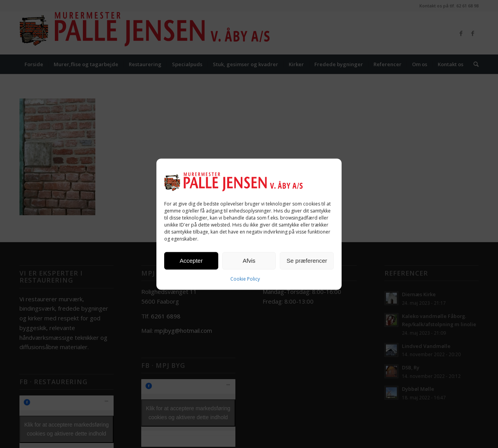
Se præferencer (307, 261)
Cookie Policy (245, 278)
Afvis (249, 261)
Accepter (191, 261)
